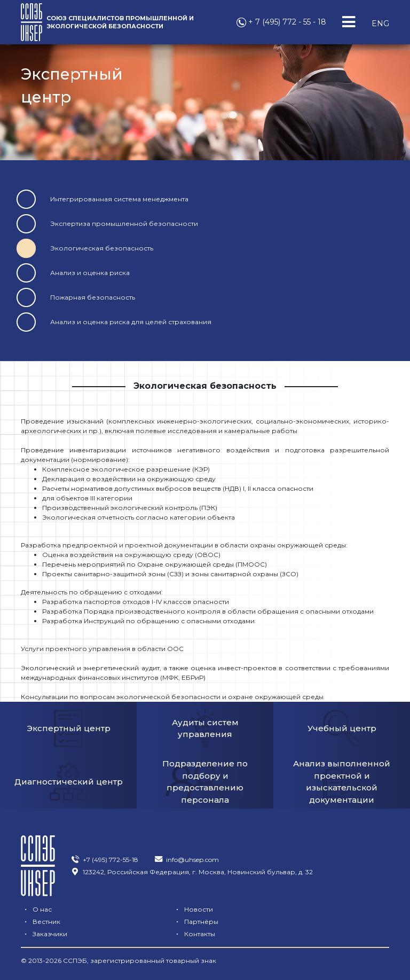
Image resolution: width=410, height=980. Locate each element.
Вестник (297, 909)
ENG (380, 23)
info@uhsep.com (186, 860)
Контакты (298, 922)
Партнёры (44, 922)
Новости (169, 909)
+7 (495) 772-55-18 (104, 860)
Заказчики (172, 922)
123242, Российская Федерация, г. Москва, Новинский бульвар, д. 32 (192, 872)
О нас (36, 909)
